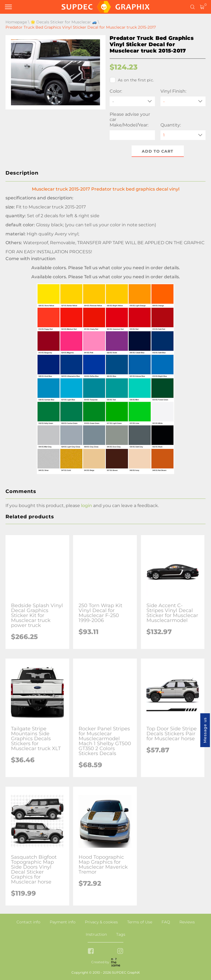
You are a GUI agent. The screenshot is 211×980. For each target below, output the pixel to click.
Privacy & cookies (101, 922)
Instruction (96, 934)
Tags (121, 934)
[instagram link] (120, 952)
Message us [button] (205, 730)
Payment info (63, 922)
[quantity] (183, 135)
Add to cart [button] (158, 151)
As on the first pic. (132, 80)
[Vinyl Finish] (183, 101)
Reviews (187, 922)
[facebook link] (91, 952)
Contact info (28, 922)
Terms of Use (140, 922)
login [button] (87, 506)
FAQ (166, 922)
